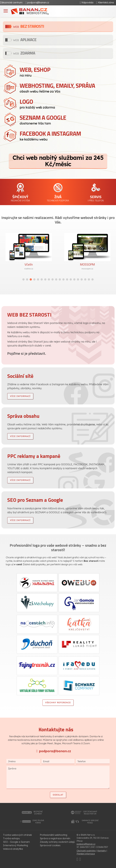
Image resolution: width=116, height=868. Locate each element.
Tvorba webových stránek (17, 835)
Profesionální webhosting (53, 835)
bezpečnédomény (38, 813)
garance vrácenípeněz (90, 822)
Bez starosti (29, 26)
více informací (20, 396)
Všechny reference (58, 703)
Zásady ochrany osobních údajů (57, 842)
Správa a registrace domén (55, 838)
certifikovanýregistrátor (90, 813)
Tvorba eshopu (11, 838)
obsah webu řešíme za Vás (66, 87)
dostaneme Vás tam (66, 119)
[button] (23, 279)
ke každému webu (66, 135)
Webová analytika (13, 849)
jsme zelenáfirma (38, 822)
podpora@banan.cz (38, 2)
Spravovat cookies (50, 845)
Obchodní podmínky (86, 851)
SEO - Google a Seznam (16, 842)
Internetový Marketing (15, 845)
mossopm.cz (87, 269)
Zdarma (24, 53)
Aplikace (25, 40)
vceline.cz (29, 269)
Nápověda (87, 2)
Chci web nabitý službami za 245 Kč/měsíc (58, 161)
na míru (66, 71)
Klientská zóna (106, 2)
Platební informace (86, 854)
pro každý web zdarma (66, 103)
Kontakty (102, 851)
